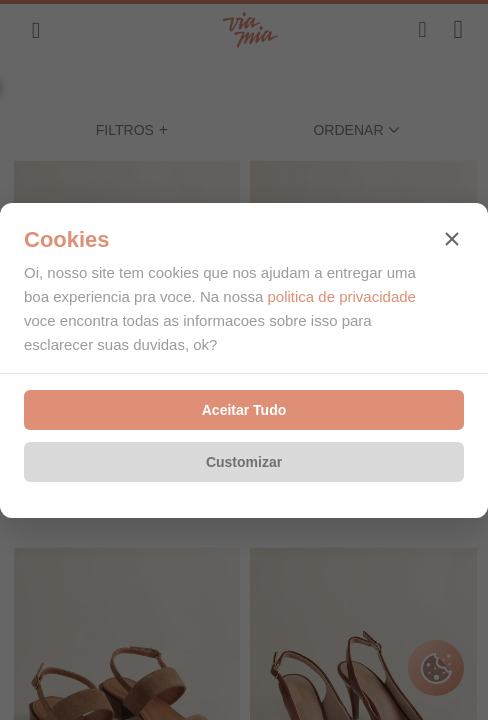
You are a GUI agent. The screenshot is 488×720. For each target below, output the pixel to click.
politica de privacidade (341, 296)
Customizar (244, 462)
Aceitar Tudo (244, 410)
